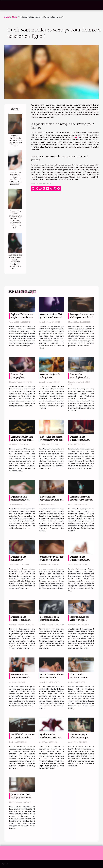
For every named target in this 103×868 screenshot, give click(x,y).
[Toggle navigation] (6, 5)
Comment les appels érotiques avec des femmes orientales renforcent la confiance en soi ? (15, 219)
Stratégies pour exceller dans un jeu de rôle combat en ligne (52, 560)
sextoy (77, 137)
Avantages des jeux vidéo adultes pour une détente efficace (82, 317)
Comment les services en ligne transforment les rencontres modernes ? (15, 178)
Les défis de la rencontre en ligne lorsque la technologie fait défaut (22, 737)
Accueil (7, 17)
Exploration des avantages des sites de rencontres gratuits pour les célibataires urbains (15, 262)
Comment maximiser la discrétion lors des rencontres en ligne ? (15, 140)
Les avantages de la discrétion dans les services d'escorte (49, 620)
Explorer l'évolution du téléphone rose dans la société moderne (22, 317)
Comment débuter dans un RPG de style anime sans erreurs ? (22, 440)
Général (15, 17)
